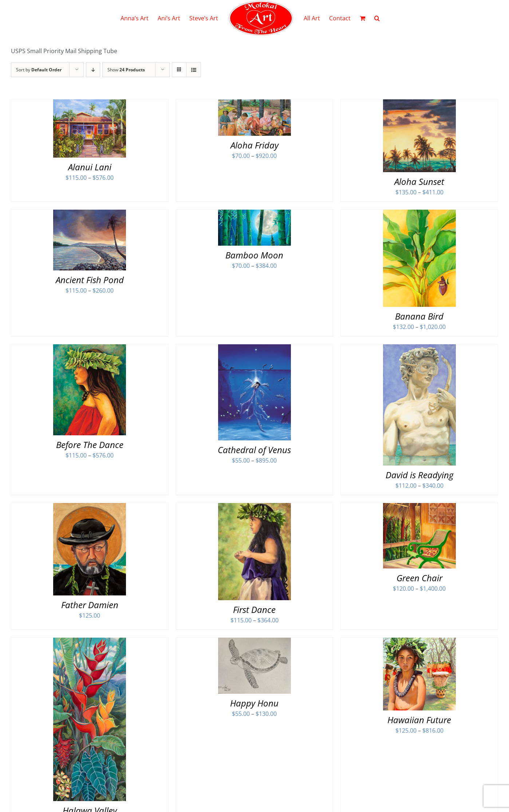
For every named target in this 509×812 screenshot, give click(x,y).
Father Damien (90, 605)
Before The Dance (90, 445)
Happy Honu (254, 703)
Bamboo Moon (254, 255)
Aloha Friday (254, 145)
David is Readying (419, 475)
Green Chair (419, 578)
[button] (377, 18)
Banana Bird (419, 316)
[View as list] (194, 70)
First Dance (254, 609)
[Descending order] (93, 70)
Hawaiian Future (419, 720)
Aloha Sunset (419, 181)
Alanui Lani (90, 167)
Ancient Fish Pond (90, 280)
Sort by (39, 70)
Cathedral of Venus (254, 450)
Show (126, 70)
